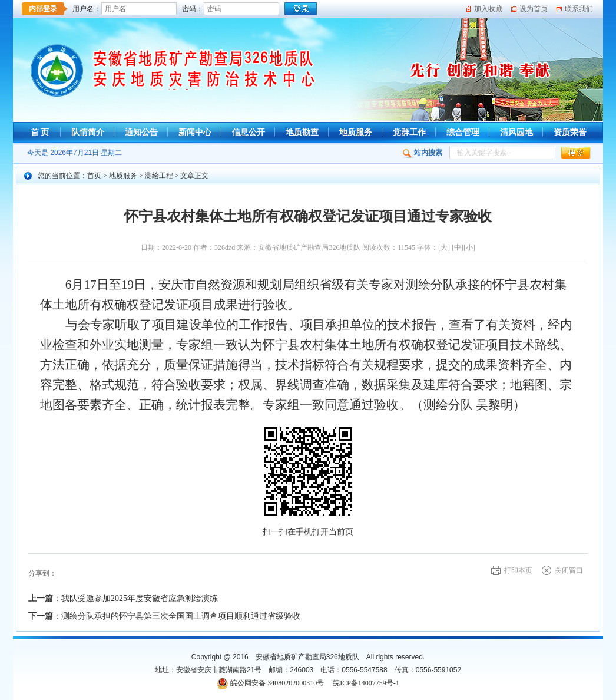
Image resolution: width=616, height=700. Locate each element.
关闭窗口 (569, 570)
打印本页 (518, 570)
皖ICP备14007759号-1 (366, 683)
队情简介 (88, 132)
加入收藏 (488, 9)
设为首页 (534, 9)
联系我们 (579, 9)
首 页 (40, 132)
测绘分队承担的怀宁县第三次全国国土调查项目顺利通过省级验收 (181, 616)
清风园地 (516, 132)
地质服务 (356, 132)
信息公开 (249, 132)
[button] (576, 153)
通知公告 (141, 132)
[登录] (301, 9)
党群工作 (409, 132)
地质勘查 (302, 132)
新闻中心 (195, 132)
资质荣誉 (570, 132)
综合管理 (463, 132)
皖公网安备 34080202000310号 (277, 683)
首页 (94, 176)
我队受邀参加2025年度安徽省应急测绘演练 (140, 598)
